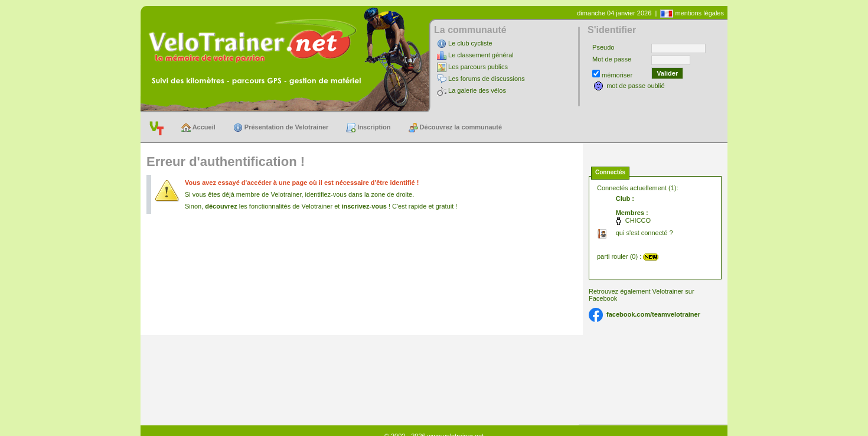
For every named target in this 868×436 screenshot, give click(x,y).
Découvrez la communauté (455, 128)
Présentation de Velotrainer (281, 128)
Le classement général (481, 55)
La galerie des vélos (477, 90)
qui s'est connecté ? (645, 233)
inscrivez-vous (364, 206)
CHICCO (638, 220)
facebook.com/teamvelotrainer (653, 314)
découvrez (221, 206)
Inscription (368, 128)
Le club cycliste (470, 43)
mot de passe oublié (635, 86)
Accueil (198, 128)
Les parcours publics (478, 67)
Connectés (610, 172)
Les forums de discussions (487, 79)
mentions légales (699, 13)
